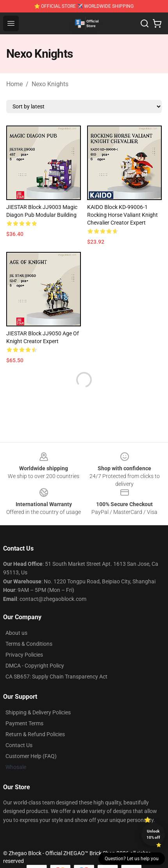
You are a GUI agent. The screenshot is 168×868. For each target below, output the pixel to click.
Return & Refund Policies (35, 734)
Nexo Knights (50, 84)
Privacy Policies (24, 655)
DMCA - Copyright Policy (35, 666)
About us (16, 633)
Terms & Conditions (29, 644)
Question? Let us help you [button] (132, 859)
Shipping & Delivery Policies (38, 712)
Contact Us (19, 745)
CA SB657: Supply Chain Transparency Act (56, 677)
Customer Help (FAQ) (31, 756)
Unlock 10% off (153, 834)
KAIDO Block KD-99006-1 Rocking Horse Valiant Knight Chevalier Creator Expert (122, 215)
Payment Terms (24, 723)
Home (14, 84)
